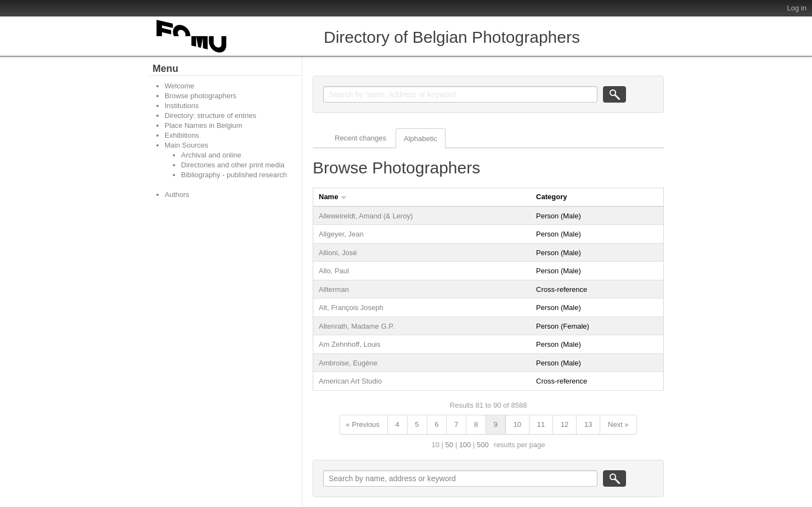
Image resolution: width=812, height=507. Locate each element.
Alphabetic (421, 139)
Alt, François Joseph (351, 308)
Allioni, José (338, 253)
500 (483, 445)
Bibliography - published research (234, 175)
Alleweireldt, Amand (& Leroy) (366, 216)
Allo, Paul (334, 271)
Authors (177, 195)
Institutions (182, 106)
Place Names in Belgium (204, 125)
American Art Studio (350, 381)
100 (465, 445)
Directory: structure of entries (210, 116)
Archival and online (211, 155)
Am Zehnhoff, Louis (350, 344)
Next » (618, 424)
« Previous (362, 424)
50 (449, 445)
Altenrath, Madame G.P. (357, 326)
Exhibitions (182, 135)
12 (565, 424)
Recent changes (360, 138)
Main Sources (186, 145)
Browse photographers (201, 96)
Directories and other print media (233, 165)
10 (517, 424)
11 (541, 424)
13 (588, 424)
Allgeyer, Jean (341, 234)
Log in (797, 8)
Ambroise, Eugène (348, 363)
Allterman (334, 289)
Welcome (179, 86)
